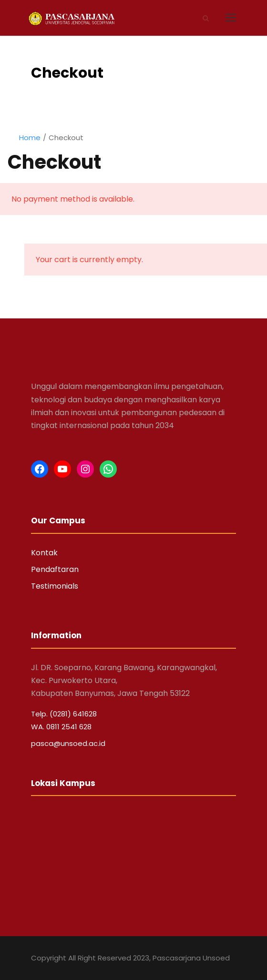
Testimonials (55, 586)
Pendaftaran (55, 569)
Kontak (44, 553)
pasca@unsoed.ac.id (68, 743)
